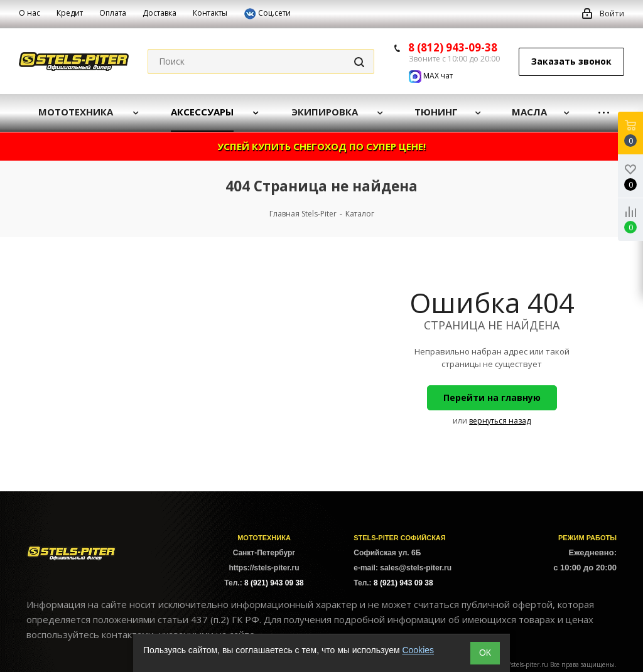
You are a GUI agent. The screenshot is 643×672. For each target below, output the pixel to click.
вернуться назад (500, 421)
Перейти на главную (492, 397)
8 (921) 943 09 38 (274, 583)
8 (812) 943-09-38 (453, 47)
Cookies (418, 650)
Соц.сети (267, 14)
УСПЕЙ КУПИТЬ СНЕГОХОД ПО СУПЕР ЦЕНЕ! (321, 146)
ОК (485, 653)
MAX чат (431, 76)
